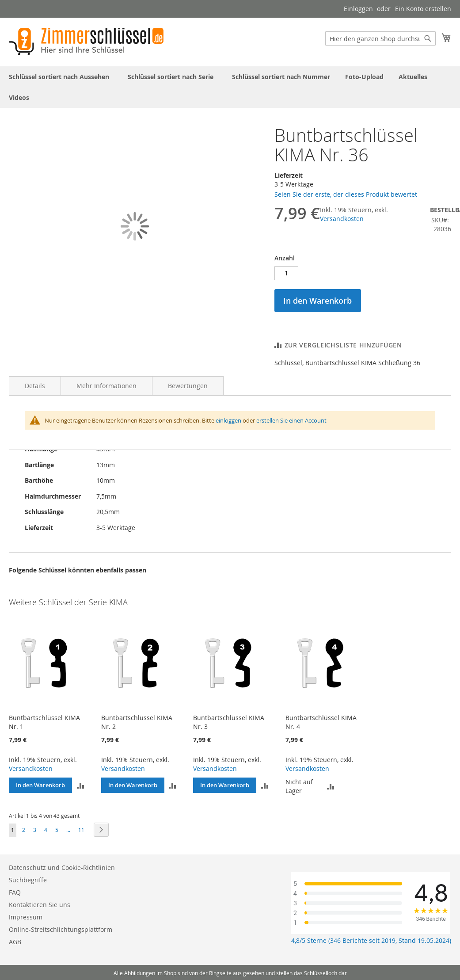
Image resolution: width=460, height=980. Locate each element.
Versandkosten (342, 219)
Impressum (26, 917)
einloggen (228, 420)
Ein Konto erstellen (423, 9)
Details (35, 386)
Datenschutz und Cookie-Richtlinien (62, 868)
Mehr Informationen (106, 386)
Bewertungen (188, 386)
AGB (15, 942)
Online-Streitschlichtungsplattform (61, 929)
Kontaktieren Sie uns (40, 905)
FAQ (15, 892)
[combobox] (380, 38)
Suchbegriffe (28, 880)
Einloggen (358, 9)
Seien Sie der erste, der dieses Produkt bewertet (346, 194)
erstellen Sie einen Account (291, 420)
